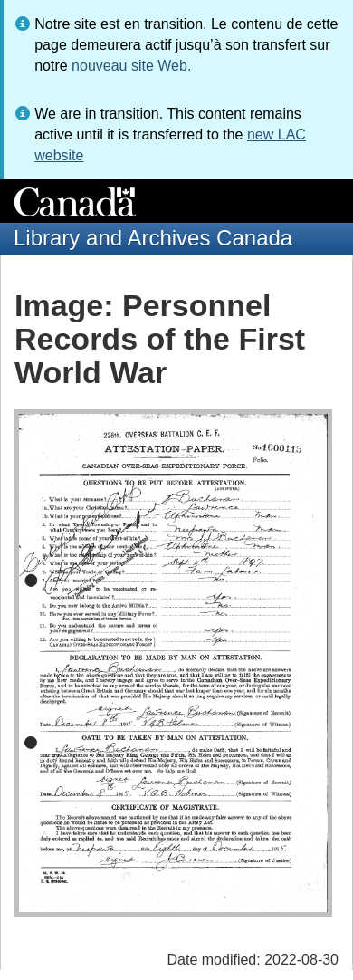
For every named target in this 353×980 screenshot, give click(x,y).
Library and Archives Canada (153, 238)
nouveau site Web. (131, 66)
